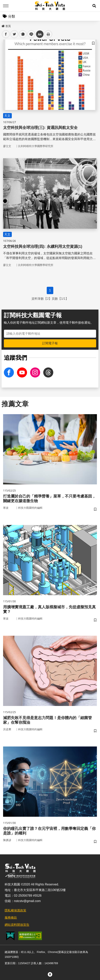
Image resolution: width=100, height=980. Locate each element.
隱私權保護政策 (15, 910)
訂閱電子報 (50, 343)
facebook (6, 34)
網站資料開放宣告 (17, 925)
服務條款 (11, 918)
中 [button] (40, 34)
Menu (6, 6)
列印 (48, 34)
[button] (94, 6)
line (30, 34)
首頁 (6, 26)
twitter (14, 34)
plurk (22, 34)
